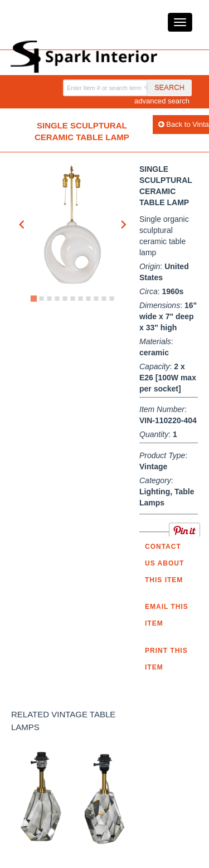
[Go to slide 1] (33, 298)
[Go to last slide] (22, 225)
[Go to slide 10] (104, 299)
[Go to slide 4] (57, 299)
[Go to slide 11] (111, 299)
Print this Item (166, 659)
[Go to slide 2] (41, 299)
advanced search (162, 101)
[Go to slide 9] (96, 299)
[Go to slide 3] (49, 299)
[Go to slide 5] (65, 299)
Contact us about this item (164, 563)
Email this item (167, 615)
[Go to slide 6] (72, 299)
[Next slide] (123, 225)
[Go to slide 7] (80, 299)
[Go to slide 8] (88, 299)
